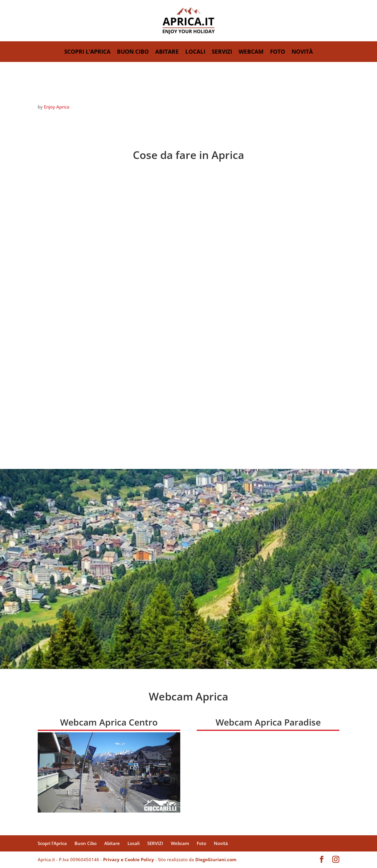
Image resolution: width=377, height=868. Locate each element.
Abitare (167, 52)
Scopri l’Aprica (87, 52)
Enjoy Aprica (57, 107)
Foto (278, 52)
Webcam (251, 52)
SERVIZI (222, 52)
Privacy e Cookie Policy (129, 859)
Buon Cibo (133, 52)
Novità (302, 52)
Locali (195, 52)
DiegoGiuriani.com (216, 859)
